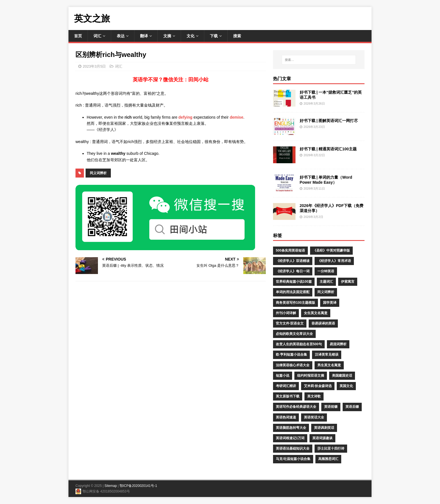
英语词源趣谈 (322, 438)
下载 (214, 36)
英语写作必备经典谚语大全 (296, 407)
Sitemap (111, 486)
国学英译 (330, 303)
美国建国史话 (342, 376)
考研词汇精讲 (286, 386)
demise (237, 117)
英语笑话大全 (314, 417)
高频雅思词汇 (328, 459)
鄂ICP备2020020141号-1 (138, 486)
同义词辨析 (98, 173)
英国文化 (346, 386)
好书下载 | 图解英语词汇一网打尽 (329, 121)
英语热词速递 (286, 417)
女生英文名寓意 (316, 313)
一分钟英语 (326, 271)
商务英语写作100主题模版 (295, 303)
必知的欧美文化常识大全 (294, 334)
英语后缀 (352, 407)
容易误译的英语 (323, 323)
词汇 (97, 36)
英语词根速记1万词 (290, 438)
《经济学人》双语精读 (293, 261)
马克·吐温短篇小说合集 (293, 459)
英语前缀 (331, 407)
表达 (121, 36)
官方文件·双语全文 (290, 323)
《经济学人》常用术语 (334, 261)
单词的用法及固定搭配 (293, 292)
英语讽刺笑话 (324, 428)
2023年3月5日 (94, 66)
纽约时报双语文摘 (311, 376)
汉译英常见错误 (327, 355)
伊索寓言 (348, 282)
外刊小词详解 (286, 313)
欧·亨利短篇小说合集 (291, 355)
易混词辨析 (338, 344)
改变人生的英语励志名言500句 (299, 344)
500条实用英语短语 (290, 250)
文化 (191, 36)
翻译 (144, 36)
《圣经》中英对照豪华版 (331, 250)
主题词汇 (326, 282)
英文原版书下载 (288, 396)
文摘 (167, 36)
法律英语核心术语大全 (293, 365)
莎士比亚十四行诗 (331, 448)
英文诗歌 (314, 396)
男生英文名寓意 (329, 365)
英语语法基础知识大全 (293, 448)
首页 (78, 36)
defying (185, 117)
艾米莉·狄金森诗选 (318, 386)
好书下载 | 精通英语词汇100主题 (328, 149)
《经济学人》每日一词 (293, 271)
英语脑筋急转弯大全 (291, 428)
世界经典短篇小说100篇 (294, 282)
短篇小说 (283, 376)
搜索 (237, 36)
